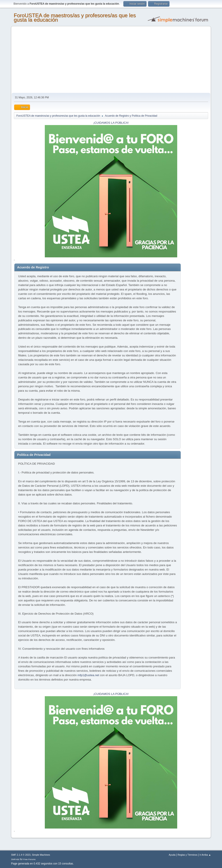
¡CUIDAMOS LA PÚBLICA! (111, 123)
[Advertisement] (111, 60)
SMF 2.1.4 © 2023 (21, 855)
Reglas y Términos (188, 855)
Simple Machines (41, 855)
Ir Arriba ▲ (205, 855)
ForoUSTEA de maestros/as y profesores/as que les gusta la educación (75, 18)
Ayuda (172, 855)
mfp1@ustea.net (88, 675)
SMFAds (15, 859)
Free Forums (30, 859)
